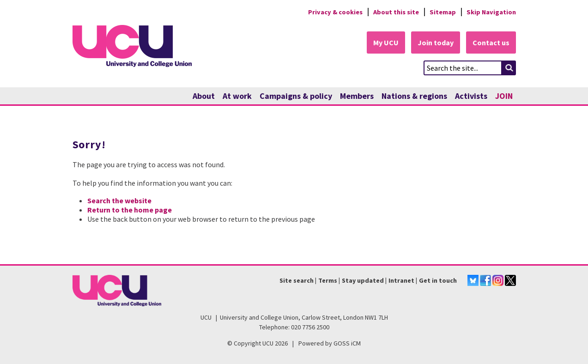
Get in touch (438, 280)
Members (357, 96)
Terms (328, 280)
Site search (297, 280)
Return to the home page (130, 210)
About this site (396, 12)
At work (237, 96)
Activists (471, 96)
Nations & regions (414, 96)
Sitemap (443, 12)
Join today (436, 42)
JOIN (504, 96)
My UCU (386, 42)
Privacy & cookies (335, 12)
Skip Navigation (491, 12)
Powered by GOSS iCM (330, 343)
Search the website (119, 200)
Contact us (491, 42)
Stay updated (363, 280)
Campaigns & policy (296, 96)
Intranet (401, 280)
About (204, 96)
